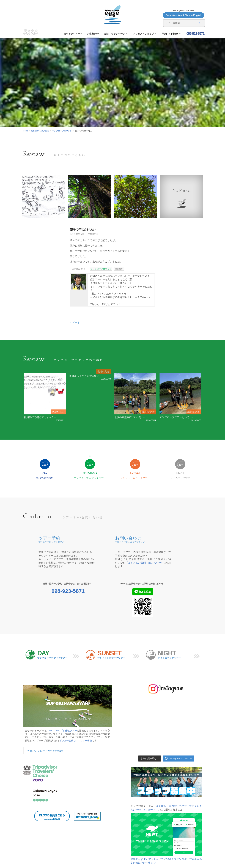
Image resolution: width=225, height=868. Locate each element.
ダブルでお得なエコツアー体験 (76, 741)
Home (26, 131)
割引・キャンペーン (116, 34)
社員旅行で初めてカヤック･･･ (41, 417)
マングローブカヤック (62, 131)
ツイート (75, 322)
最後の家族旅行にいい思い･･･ (131, 417)
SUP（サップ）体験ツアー (63, 731)
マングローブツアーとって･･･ (176, 417)
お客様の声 (93, 34)
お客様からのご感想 (40, 131)
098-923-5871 (195, 33)
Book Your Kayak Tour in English (183, 15)
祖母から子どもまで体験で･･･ (86, 376)
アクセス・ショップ (144, 34)
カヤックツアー (73, 34)
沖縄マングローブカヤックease (45, 751)
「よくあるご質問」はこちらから (145, 563)
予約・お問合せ (171, 34)
